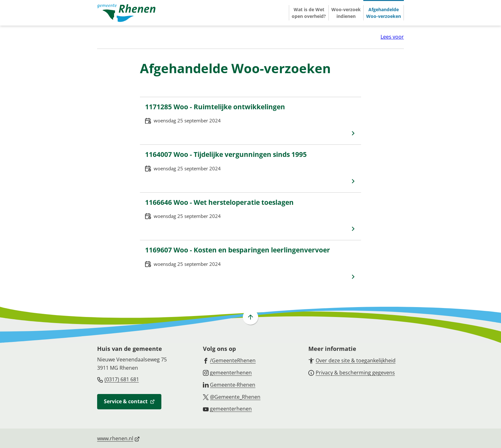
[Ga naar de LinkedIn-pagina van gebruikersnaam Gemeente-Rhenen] (229, 384)
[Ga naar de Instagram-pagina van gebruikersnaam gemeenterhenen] (227, 372)
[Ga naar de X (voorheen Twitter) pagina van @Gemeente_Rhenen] (232, 397)
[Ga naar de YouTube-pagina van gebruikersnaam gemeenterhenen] (227, 408)
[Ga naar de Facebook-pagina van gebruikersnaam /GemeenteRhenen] (229, 360)
